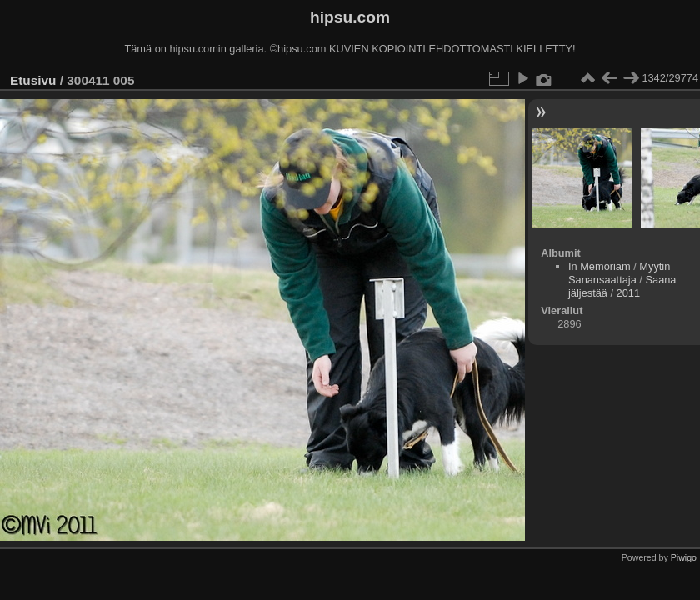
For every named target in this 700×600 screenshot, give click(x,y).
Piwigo (684, 557)
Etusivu (33, 80)
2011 (628, 293)
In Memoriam (600, 266)
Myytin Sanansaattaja (619, 273)
